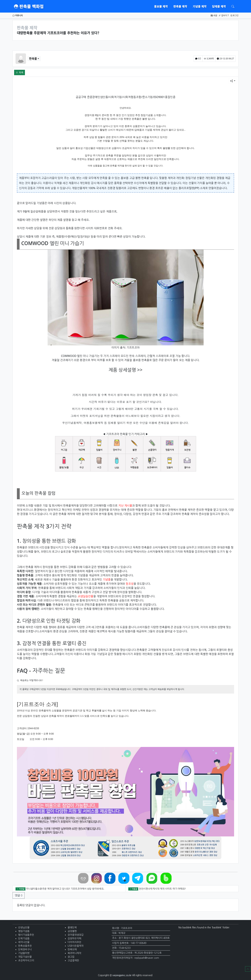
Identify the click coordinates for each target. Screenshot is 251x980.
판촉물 (33, 59)
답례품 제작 (219, 6)
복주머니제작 (74, 953)
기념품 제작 (200, 6)
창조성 (130, 584)
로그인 (234, 15)
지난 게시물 (125, 506)
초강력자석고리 (26, 960)
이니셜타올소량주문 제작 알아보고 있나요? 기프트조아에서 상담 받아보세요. (65, 889)
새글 (214, 15)
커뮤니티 (18, 15)
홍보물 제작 (161, 6)
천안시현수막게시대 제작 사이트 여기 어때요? (162, 889)
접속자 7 (224, 15)
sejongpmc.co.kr (122, 975)
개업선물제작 (80, 188)
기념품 (107, 579)
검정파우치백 (74, 938)
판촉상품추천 (25, 946)
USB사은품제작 (76, 946)
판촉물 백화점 (29, 6)
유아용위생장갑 (76, 935)
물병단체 (72, 927)
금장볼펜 (72, 931)
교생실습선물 (85, 596)
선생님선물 (24, 927)
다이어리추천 (74, 942)
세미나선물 (24, 942)
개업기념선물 (25, 957)
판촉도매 (72, 949)
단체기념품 (24, 938)
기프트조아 (133, 347)
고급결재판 (73, 960)
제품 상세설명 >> (125, 370)
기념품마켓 (24, 953)
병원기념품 (24, 931)
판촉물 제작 (180, 6)
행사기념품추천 (26, 935)
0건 (198, 59)
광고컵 (71, 957)
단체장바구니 (25, 949)
